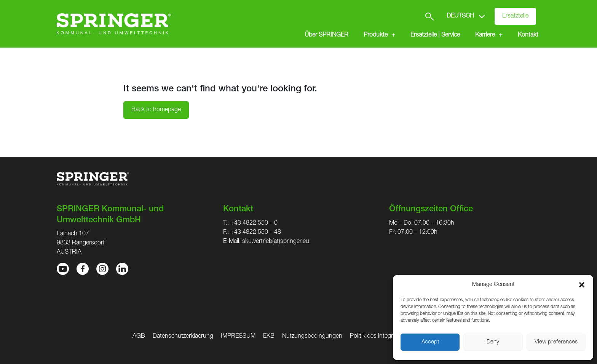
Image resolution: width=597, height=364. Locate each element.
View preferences (556, 342)
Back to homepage (156, 110)
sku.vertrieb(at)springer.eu (276, 242)
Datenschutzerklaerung (183, 337)
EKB (269, 337)
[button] (582, 285)
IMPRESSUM (238, 337)
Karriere (485, 35)
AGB (139, 337)
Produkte (376, 35)
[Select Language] (467, 16)
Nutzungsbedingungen (312, 337)
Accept (430, 342)
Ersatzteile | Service (435, 35)
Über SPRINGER (326, 35)
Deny (493, 342)
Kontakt (528, 35)
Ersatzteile (515, 16)
